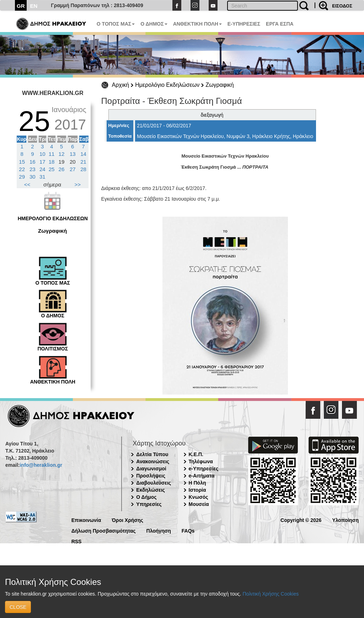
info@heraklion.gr (41, 465)
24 (42, 169)
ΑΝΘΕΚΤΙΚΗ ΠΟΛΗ (197, 24)
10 (42, 154)
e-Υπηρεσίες (204, 469)
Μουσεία (199, 504)
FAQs (188, 530)
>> (78, 184)
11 (52, 154)
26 (62, 169)
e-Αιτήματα (202, 476)
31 (42, 177)
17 (42, 162)
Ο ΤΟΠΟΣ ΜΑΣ (116, 24)
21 (83, 162)
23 (33, 169)
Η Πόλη (197, 483)
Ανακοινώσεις (153, 461)
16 (33, 162)
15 (22, 162)
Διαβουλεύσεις (154, 483)
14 (83, 154)
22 (22, 169)
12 (62, 154)
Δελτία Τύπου (152, 454)
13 (73, 154)
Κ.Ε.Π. (196, 454)
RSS (77, 541)
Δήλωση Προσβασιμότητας (104, 530)
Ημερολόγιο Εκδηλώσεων (167, 85)
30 (33, 177)
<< (27, 184)
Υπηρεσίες (149, 504)
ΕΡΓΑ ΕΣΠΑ (280, 24)
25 (52, 169)
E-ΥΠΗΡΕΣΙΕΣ (244, 24)
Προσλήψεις (151, 476)
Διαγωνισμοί (151, 469)
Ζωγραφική (220, 85)
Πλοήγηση (159, 530)
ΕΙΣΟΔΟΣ (342, 6)
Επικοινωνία (86, 520)
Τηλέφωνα (201, 461)
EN (34, 6)
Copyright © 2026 (301, 520)
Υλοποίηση (345, 520)
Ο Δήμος (146, 497)
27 (73, 169)
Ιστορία (197, 490)
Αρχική (121, 85)
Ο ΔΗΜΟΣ (154, 24)
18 (52, 162)
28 (83, 169)
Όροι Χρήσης (127, 520)
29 (22, 177)
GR (21, 6)
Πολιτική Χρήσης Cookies (271, 594)
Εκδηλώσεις (151, 490)
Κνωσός (199, 497)
